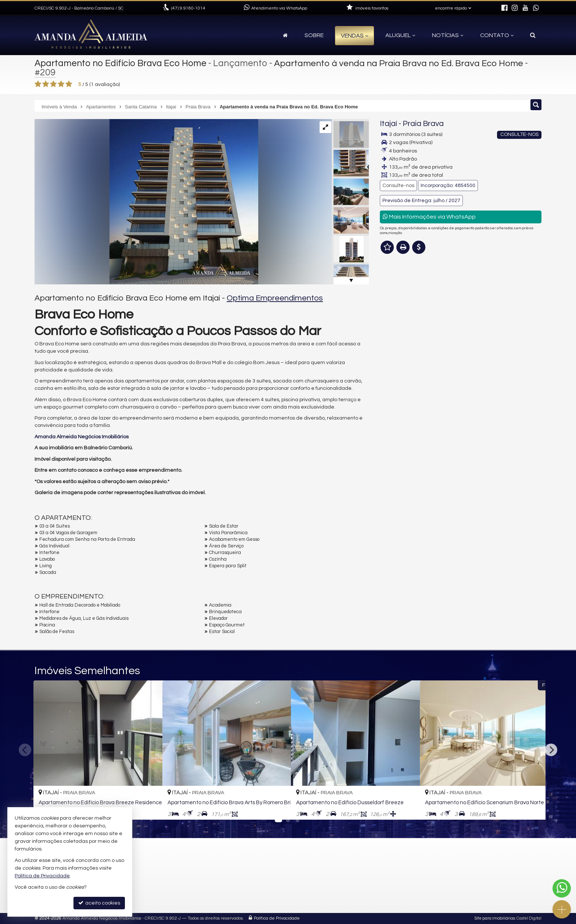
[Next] (551, 750)
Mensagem (397, 355)
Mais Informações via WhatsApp (429, 217)
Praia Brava (423, 124)
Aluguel (400, 35)
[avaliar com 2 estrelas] (46, 84)
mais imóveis (491, 308)
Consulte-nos (398, 186)
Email (390, 420)
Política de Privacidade (277, 918)
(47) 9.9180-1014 (491, 282)
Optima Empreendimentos (275, 298)
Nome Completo (403, 395)
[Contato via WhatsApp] (562, 888)
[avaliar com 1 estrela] (38, 84)
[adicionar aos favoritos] (149, 807)
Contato (497, 35)
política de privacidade (478, 479)
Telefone (394, 446)
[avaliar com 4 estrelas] (61, 84)
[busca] (533, 35)
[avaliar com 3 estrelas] (53, 84)
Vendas (354, 36)
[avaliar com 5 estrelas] (69, 84)
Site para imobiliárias (495, 918)
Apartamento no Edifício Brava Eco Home (121, 63)
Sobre (314, 35)
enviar (522, 472)
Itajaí (388, 124)
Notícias (448, 35)
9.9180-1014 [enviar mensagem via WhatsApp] (188, 8)
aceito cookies (99, 903)
